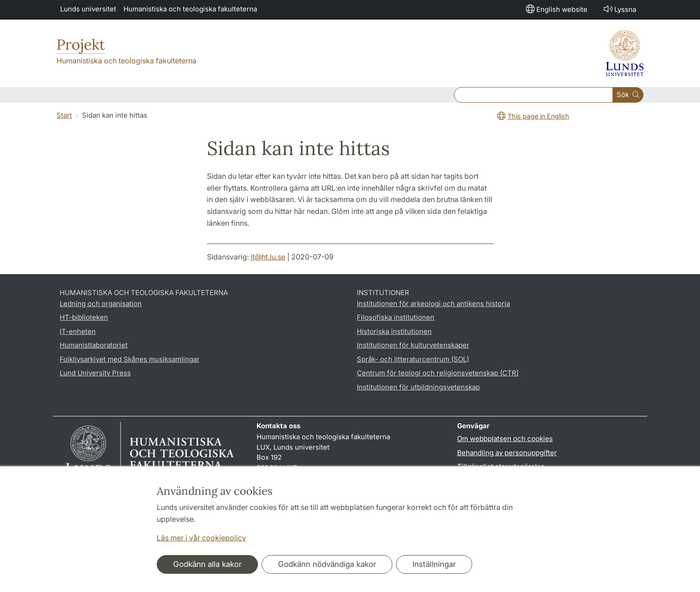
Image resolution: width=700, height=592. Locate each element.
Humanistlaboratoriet (94, 345)
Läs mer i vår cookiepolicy (201, 538)
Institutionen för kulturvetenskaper (413, 345)
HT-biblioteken (84, 317)
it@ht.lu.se (268, 257)
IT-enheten (78, 331)
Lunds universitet (88, 9)
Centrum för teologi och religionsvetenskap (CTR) (438, 373)
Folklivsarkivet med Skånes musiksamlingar (130, 359)
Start (64, 115)
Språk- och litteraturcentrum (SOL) (413, 359)
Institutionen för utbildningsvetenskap (418, 387)
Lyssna (619, 9)
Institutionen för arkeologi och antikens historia (433, 304)
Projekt (81, 44)
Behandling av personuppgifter (507, 453)
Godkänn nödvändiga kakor (327, 564)
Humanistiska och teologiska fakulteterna (190, 9)
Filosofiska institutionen (396, 317)
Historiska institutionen (394, 331)
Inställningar (434, 564)
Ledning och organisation (101, 304)
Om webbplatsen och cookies (505, 439)
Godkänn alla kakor (207, 564)
